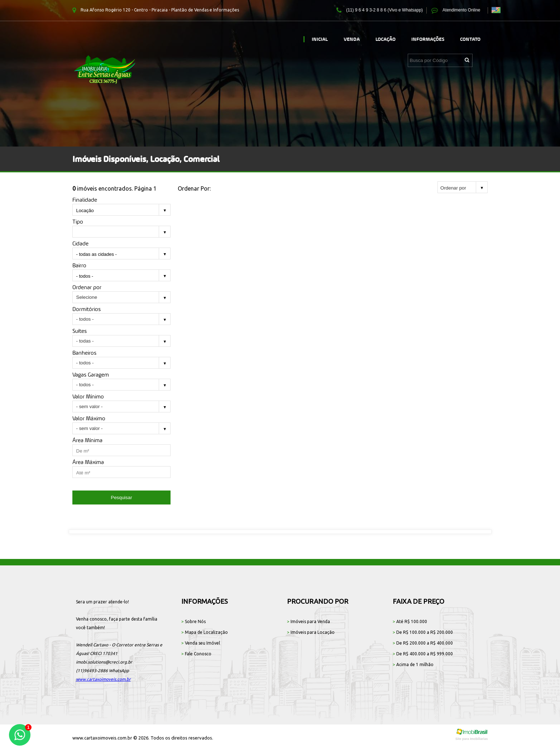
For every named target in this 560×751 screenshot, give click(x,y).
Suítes (80, 331)
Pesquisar (121, 498)
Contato (470, 39)
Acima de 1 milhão (413, 664)
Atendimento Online (456, 10)
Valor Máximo (89, 418)
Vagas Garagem (91, 375)
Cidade (80, 243)
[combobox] (122, 211)
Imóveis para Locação (311, 632)
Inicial (320, 39)
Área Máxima (88, 462)
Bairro (79, 265)
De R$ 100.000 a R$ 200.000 (423, 632)
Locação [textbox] (85, 211)
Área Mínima (87, 440)
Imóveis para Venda (308, 621)
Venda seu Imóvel (201, 643)
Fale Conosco (196, 654)
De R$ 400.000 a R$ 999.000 (423, 654)
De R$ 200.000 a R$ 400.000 (423, 643)
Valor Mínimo (88, 396)
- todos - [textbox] (85, 276)
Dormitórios (87, 309)
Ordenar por (87, 287)
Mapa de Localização (205, 632)
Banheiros (84, 353)
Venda (352, 39)
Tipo (78, 222)
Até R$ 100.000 (410, 621)
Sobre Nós (193, 621)
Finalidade (85, 200)
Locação (386, 39)
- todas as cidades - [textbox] (97, 254)
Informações (428, 39)
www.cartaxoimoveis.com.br (103, 679)
